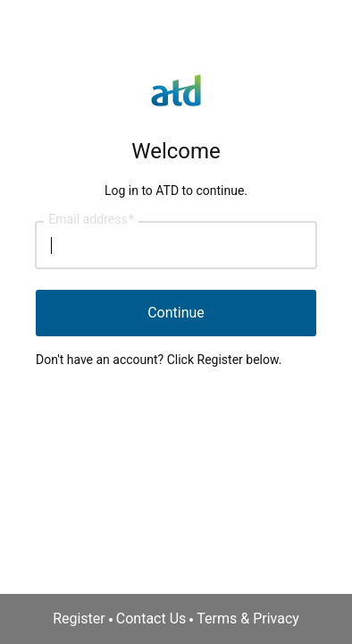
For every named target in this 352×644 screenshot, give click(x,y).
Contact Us (151, 619)
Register (79, 619)
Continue (176, 313)
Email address (91, 220)
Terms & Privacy (248, 619)
